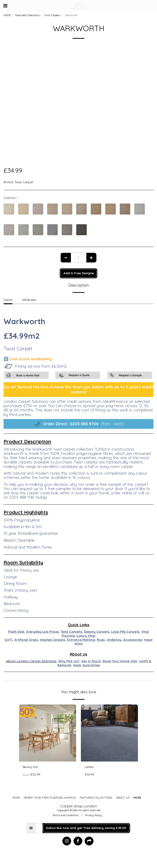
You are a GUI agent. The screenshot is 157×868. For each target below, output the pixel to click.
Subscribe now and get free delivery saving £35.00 (86, 828)
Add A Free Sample (79, 273)
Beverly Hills (30, 767)
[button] (5, 6)
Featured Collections (27, 15)
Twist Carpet (24, 182)
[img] (48, 733)
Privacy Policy (93, 815)
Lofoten (89, 767)
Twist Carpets (52, 15)
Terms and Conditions (66, 815)
